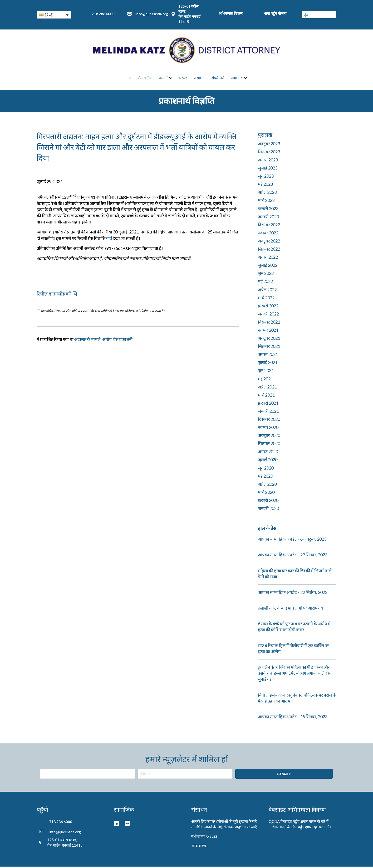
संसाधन (199, 79)
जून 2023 (266, 177)
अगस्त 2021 (268, 356)
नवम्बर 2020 (268, 429)
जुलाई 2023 (268, 169)
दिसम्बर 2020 (269, 421)
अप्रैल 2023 (267, 194)
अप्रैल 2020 (267, 485)
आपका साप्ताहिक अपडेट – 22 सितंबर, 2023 (293, 594)
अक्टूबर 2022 (269, 242)
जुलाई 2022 (268, 267)
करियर (182, 79)
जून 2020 (266, 469)
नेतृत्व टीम (145, 79)
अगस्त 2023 (268, 161)
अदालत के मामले (87, 341)
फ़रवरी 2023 (268, 210)
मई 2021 (265, 380)
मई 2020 (265, 477)
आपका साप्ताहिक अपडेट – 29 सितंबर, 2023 (293, 556)
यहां (109, 239)
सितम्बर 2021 (269, 348)
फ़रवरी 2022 (268, 307)
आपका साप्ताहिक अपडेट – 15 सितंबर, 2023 (293, 718)
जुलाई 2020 (268, 461)
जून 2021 (266, 372)
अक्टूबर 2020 (269, 437)
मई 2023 (265, 185)
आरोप (107, 341)
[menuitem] (54, 15)
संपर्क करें (218, 79)
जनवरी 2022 (268, 315)
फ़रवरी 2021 (268, 404)
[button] (57, 295)
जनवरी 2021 (268, 412)
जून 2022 (266, 275)
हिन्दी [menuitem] (49, 15)
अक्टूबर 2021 (269, 339)
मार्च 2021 (266, 396)
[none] (54, 15)
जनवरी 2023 (268, 218)
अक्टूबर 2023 (269, 145)
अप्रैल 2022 (267, 291)
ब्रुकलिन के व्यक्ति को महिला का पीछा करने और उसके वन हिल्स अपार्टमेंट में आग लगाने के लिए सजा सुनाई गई (296, 674)
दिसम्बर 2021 (269, 323)
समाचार (237, 79)
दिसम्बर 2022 (269, 226)
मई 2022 (265, 283)
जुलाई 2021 (268, 364)
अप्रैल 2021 (267, 388)
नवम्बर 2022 (268, 234)
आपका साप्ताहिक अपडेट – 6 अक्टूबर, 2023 (292, 540)
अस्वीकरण (199, 847)
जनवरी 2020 (268, 510)
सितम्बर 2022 (269, 250)
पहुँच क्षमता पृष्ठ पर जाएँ (314, 828)
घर (129, 79)
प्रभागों (163, 79)
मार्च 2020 (266, 494)
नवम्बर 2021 (268, 331)
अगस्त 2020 (268, 453)
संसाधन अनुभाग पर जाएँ (240, 828)
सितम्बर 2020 (269, 445)
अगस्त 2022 (268, 258)
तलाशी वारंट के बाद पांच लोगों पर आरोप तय (290, 609)
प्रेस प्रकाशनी (123, 341)
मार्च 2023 (266, 202)
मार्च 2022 (266, 299)
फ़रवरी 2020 (268, 502)
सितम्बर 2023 (269, 153)
